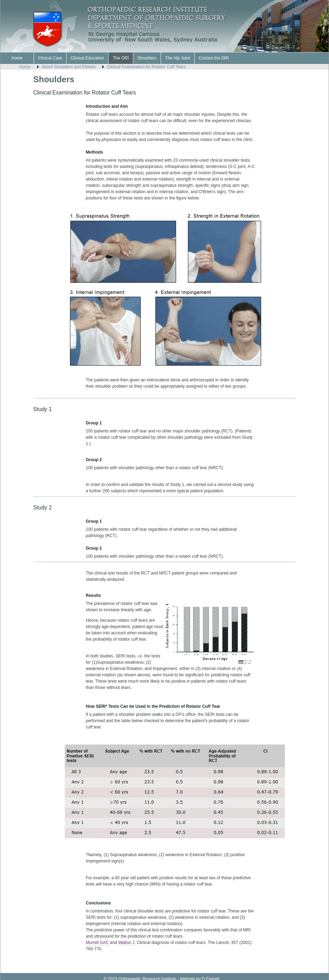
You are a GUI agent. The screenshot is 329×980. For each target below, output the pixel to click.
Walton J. (127, 943)
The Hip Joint (178, 58)
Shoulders (147, 58)
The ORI (121, 58)
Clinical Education (87, 58)
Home (17, 58)
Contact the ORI (214, 58)
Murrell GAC (97, 943)
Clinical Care (50, 58)
